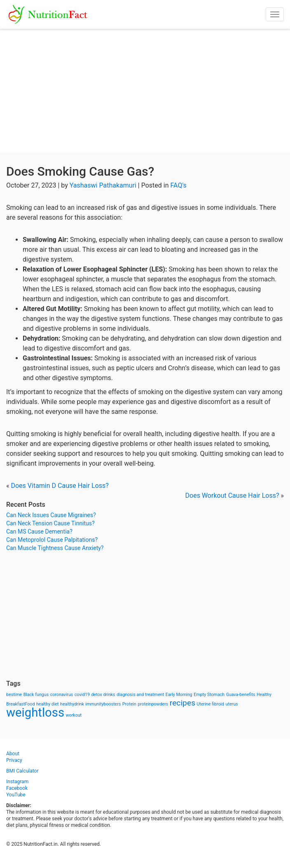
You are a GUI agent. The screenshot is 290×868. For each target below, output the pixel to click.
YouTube (16, 795)
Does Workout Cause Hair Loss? (232, 496)
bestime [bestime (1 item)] (14, 695)
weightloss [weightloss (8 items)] (35, 713)
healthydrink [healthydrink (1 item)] (72, 704)
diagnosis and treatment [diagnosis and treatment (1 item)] (140, 695)
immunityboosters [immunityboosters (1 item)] (103, 704)
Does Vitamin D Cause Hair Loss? (60, 486)
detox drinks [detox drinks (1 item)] (103, 695)
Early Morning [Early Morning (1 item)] (179, 695)
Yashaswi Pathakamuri (103, 185)
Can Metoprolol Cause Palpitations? (52, 540)
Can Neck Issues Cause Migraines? (51, 515)
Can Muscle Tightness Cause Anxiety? (55, 548)
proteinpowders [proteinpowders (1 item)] (153, 704)
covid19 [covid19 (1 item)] (82, 695)
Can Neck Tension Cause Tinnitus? (50, 523)
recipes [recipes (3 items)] (182, 703)
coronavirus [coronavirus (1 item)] (62, 695)
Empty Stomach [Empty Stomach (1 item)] (209, 695)
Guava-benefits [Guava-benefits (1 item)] (241, 695)
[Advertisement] (145, 91)
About (13, 754)
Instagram (17, 782)
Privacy (14, 760)
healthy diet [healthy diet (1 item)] (48, 704)
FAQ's (179, 185)
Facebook (17, 788)
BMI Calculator (22, 771)
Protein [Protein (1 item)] (129, 704)
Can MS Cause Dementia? (39, 531)
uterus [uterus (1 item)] (232, 704)
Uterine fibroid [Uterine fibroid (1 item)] (211, 704)
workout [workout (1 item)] (74, 715)
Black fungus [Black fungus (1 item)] (36, 695)
